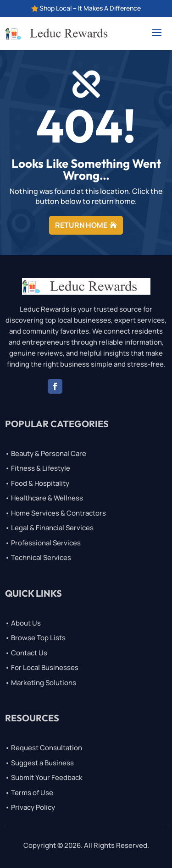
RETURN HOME (81, 225)
